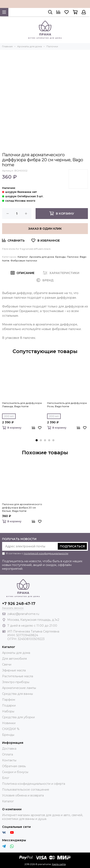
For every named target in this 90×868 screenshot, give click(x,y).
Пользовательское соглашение (26, 790)
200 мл (9, 416)
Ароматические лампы (19, 688)
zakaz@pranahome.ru (23, 614)
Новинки (9, 723)
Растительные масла (18, 676)
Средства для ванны (17, 694)
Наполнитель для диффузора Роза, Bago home (67, 405)
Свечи (7, 664)
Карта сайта (59, 864)
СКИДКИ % (11, 729)
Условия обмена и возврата (23, 795)
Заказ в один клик (45, 229)
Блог (6, 778)
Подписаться (72, 546)
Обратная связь (14, 766)
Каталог (23, 257)
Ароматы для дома (42, 257)
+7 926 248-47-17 (19, 604)
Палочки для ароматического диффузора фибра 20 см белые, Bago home (22, 508)
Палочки (73, 257)
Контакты (9, 760)
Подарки (9, 705)
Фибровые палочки (24, 261)
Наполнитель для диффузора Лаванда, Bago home (22, 405)
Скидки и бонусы (15, 772)
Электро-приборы (16, 682)
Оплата (8, 754)
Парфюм (9, 700)
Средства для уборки (18, 717)
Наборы (8, 711)
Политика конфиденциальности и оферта (34, 784)
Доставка (9, 749)
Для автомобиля (14, 659)
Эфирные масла (14, 670)
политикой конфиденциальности (46, 553)
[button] (37, 440)
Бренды (60, 257)
